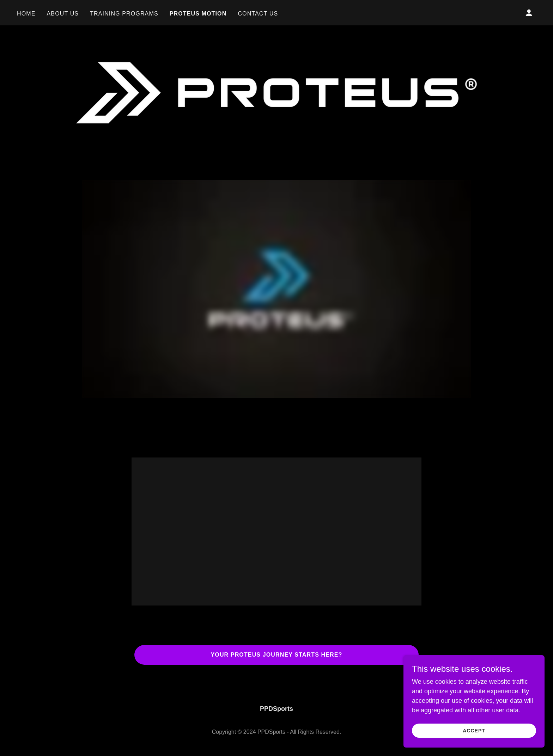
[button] (529, 13)
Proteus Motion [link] (198, 14)
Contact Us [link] (258, 14)
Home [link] (26, 14)
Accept (474, 731)
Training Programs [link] (124, 14)
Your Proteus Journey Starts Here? (277, 655)
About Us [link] (63, 14)
